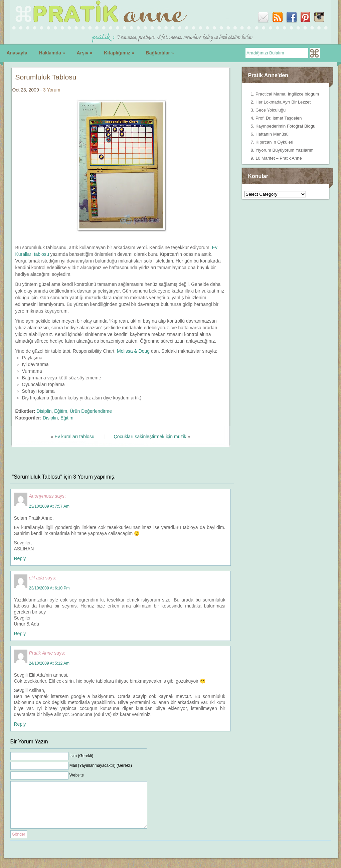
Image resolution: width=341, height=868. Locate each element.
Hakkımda (52, 53)
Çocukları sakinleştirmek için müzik (150, 437)
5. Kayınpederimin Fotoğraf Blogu (283, 126)
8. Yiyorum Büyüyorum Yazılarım (282, 150)
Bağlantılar (160, 53)
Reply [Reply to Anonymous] (20, 558)
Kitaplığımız (119, 53)
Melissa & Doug (133, 351)
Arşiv (85, 53)
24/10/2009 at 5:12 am (49, 663)
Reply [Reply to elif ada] (20, 634)
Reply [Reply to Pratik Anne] (20, 724)
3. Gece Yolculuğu (268, 110)
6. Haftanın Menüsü (270, 134)
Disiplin (44, 411)
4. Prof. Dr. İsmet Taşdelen (276, 118)
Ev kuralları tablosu (74, 437)
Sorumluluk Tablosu (46, 77)
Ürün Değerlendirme (91, 411)
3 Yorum (52, 90)
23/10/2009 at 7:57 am (49, 506)
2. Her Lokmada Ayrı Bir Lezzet (281, 102)
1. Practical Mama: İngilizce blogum (285, 94)
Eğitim (61, 411)
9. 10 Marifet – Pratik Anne (276, 158)
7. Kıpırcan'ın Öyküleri (272, 142)
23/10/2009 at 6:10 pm (49, 588)
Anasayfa (17, 53)
